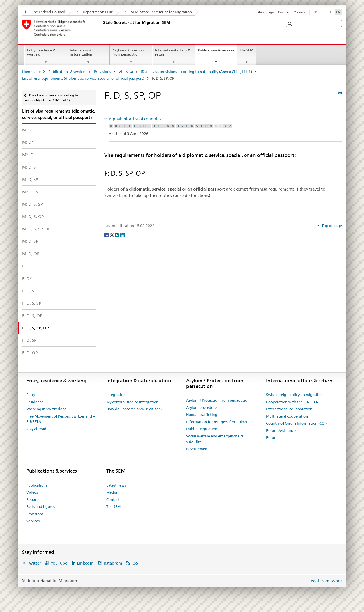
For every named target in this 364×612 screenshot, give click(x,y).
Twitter (34, 563)
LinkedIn (85, 563)
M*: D (28, 155)
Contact (300, 12)
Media (112, 492)
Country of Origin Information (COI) (296, 423)
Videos (32, 492)
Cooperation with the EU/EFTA (292, 402)
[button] (290, 24)
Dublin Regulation (202, 429)
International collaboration (289, 409)
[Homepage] (102, 28)
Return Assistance (281, 430)
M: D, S (29, 167)
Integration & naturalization (81, 52)
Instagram (112, 563)
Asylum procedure (201, 407)
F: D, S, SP (32, 303)
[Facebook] (107, 235)
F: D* (27, 279)
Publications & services (217, 52)
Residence (35, 402)
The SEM (246, 50)
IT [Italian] (331, 12)
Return (272, 437)
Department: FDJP (95, 12)
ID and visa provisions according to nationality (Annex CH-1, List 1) (196, 72)
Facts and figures (41, 506)
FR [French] (325, 12)
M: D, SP (30, 241)
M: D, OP (31, 254)
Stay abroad (36, 429)
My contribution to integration (132, 402)
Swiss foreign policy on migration (294, 395)
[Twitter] (112, 235)
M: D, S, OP (33, 216)
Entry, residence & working (41, 52)
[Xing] (118, 235)
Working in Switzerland (47, 409)
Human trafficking (202, 414)
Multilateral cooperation (287, 416)
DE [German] (317, 12)
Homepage (266, 12)
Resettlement (197, 449)
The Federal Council (45, 12)
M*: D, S (30, 192)
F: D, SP (29, 340)
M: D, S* (30, 179)
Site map (284, 12)
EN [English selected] (338, 12)
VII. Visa (126, 72)
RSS (135, 563)
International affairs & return (173, 52)
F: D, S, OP (32, 316)
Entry (31, 395)
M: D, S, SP (33, 204)
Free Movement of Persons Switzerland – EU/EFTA (61, 419)
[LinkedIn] (123, 235)
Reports (33, 499)
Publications (37, 485)
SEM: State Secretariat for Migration (158, 12)
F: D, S (28, 291)
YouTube (59, 563)
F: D (26, 266)
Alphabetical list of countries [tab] (135, 119)
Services (33, 521)
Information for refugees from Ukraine (219, 422)
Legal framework (325, 581)
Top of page (331, 226)
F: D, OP (30, 353)
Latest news (116, 485)
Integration (116, 395)
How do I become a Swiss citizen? (134, 409)
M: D (27, 130)
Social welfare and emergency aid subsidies (215, 439)
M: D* (28, 142)
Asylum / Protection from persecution (128, 52)
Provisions (102, 72)
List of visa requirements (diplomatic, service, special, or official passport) (83, 78)
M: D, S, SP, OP (36, 229)
